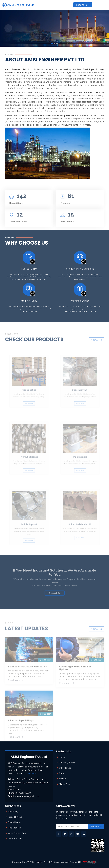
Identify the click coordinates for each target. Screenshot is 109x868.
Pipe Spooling (14, 828)
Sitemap (63, 779)
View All (96, 349)
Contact (63, 773)
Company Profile (67, 762)
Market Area (64, 784)
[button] (8, 28)
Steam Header (14, 822)
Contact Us (55, 590)
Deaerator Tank (15, 839)
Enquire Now (83, 5)
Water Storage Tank (17, 833)
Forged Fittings (15, 817)
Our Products (65, 768)
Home (62, 757)
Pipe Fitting (13, 812)
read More (32, 774)
